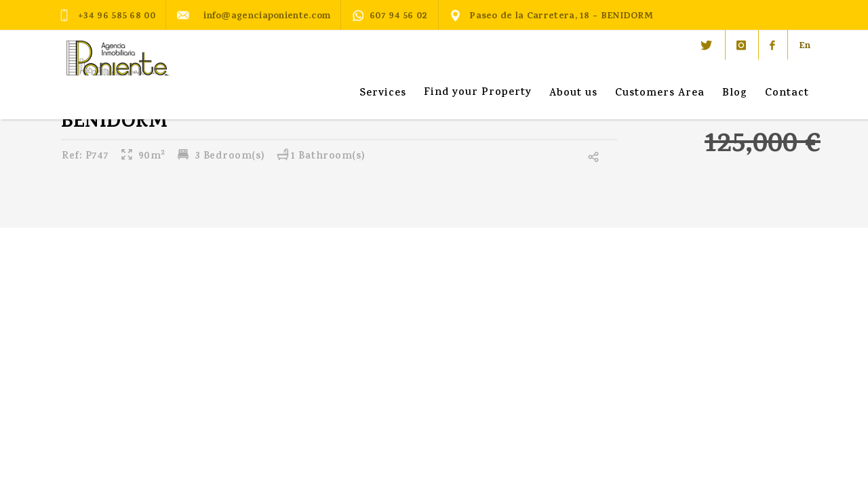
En (805, 46)
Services (383, 94)
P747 (85, 157)
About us (573, 94)
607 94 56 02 (390, 17)
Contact (787, 94)
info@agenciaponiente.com (254, 15)
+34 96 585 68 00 (107, 15)
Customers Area (660, 94)
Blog (735, 94)
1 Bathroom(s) (321, 157)
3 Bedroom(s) (221, 157)
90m (143, 157)
